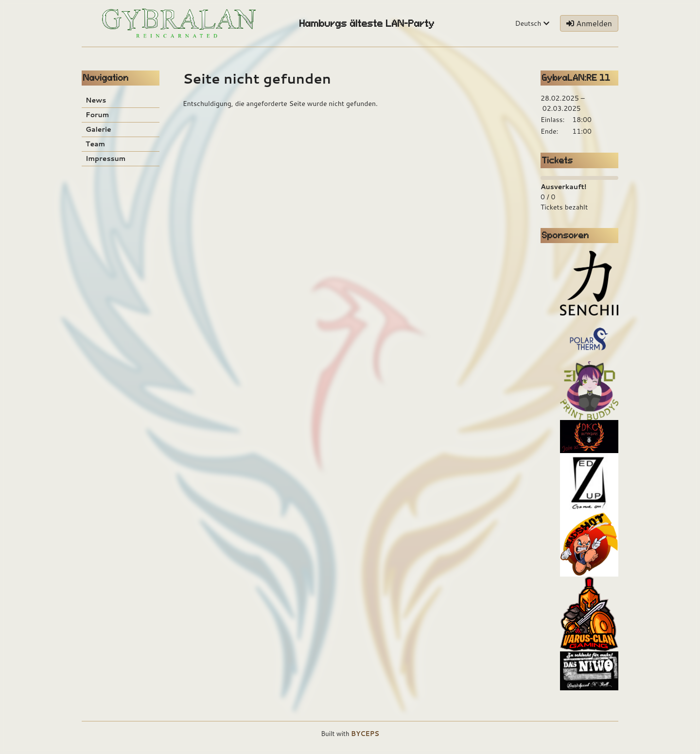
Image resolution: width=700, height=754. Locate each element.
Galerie (98, 129)
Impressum (105, 158)
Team (95, 144)
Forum (97, 115)
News (96, 100)
